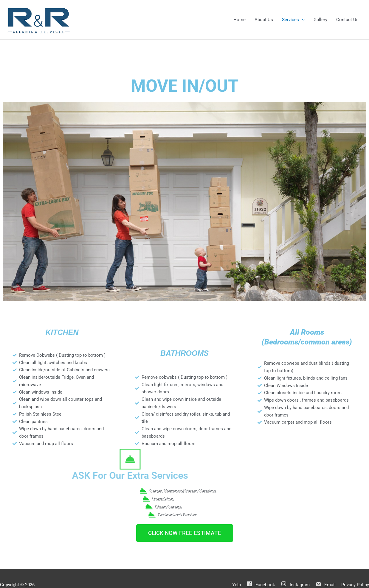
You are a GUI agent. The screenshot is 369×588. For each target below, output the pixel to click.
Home (239, 20)
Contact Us (347, 20)
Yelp (237, 585)
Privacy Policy (355, 585)
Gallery (320, 20)
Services (293, 20)
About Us (264, 20)
